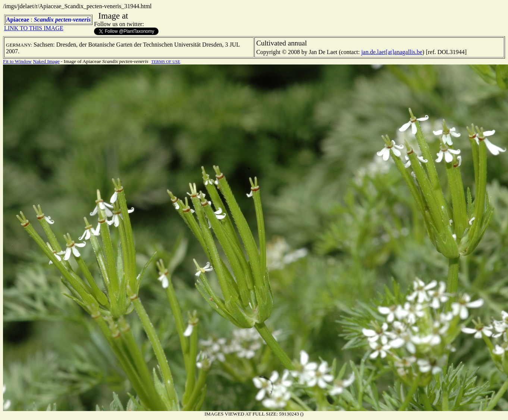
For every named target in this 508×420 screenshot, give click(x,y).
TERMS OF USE (166, 61)
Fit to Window (17, 61)
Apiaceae (18, 20)
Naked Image (46, 61)
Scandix (44, 20)
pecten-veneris (73, 20)
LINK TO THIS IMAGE (34, 28)
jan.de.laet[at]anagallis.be (392, 52)
